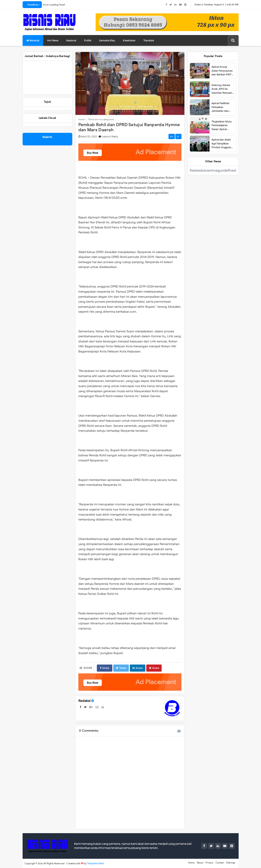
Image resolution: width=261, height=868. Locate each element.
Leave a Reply (110, 136)
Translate (149, 40)
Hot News (53, 40)
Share (105, 668)
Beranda (33, 40)
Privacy (209, 863)
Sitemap (231, 863)
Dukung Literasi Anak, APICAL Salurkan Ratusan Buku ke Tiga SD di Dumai (222, 89)
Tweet (121, 668)
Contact (220, 863)
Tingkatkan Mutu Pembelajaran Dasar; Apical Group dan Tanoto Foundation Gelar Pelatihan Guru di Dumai (222, 126)
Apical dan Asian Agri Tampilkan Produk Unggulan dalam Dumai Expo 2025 (223, 144)
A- (178, 136)
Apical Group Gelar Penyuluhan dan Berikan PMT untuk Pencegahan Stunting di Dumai (223, 71)
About (200, 863)
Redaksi (84, 701)
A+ (172, 136)
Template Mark (96, 863)
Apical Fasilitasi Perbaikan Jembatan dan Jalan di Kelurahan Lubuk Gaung (222, 107)
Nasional (71, 40)
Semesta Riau (107, 40)
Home (191, 863)
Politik (88, 40)
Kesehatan (129, 40)
